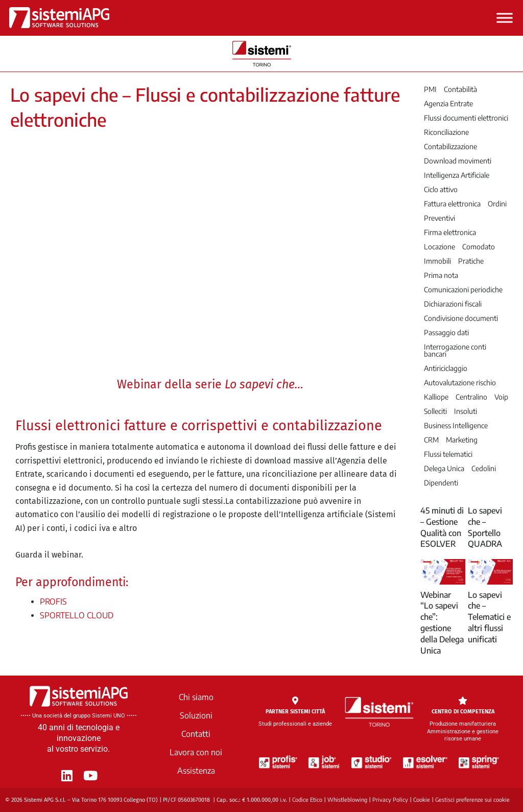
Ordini (497, 204)
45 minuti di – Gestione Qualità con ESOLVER (442, 527)
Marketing (462, 440)
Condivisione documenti (461, 318)
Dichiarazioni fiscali (453, 304)
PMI (430, 89)
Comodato (479, 247)
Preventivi (439, 218)
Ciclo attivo (441, 190)
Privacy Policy (390, 799)
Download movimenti (458, 161)
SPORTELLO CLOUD (77, 615)
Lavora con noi (196, 752)
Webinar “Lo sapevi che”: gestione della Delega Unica (442, 623)
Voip (501, 397)
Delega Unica (444, 469)
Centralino (471, 397)
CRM (431, 440)
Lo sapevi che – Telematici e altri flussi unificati (489, 617)
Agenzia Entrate (448, 104)
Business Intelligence (456, 426)
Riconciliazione (446, 132)
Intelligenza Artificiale (457, 175)
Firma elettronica (450, 233)
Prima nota (441, 275)
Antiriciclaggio (446, 368)
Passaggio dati (446, 333)
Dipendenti (441, 483)
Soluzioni (196, 715)
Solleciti (435, 411)
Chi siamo (196, 697)
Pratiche (471, 261)
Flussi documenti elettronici (466, 118)
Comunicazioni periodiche (463, 290)
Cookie (422, 799)
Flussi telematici (448, 454)
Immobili (437, 261)
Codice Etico (307, 799)
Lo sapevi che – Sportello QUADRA (485, 527)
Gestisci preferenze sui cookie (472, 799)
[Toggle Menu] (505, 18)
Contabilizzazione (450, 147)
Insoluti (466, 411)
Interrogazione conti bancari (455, 351)
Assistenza (196, 771)
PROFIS (53, 601)
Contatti (196, 734)
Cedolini (484, 469)
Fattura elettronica (452, 204)
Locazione (439, 247)
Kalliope (436, 397)
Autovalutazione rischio (460, 383)
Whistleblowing (347, 799)
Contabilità (460, 89)
